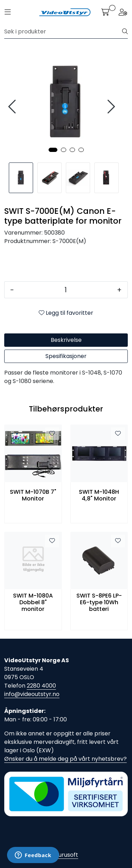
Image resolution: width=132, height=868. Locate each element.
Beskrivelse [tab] (66, 340)
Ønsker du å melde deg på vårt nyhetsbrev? (65, 759)
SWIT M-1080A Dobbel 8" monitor (33, 602)
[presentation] (13, 107)
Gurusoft (66, 855)
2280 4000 (41, 686)
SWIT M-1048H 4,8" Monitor (99, 495)
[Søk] (63, 32)
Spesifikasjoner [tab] (66, 356)
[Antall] (65, 290)
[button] (53, 150)
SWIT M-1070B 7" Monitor (33, 495)
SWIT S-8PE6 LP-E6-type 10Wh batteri (99, 602)
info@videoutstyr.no (32, 694)
